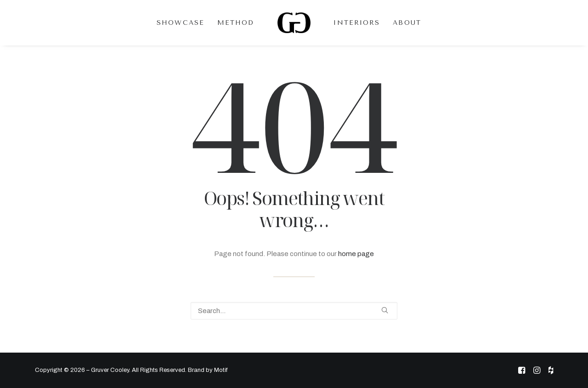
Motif (221, 370)
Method (236, 23)
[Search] (294, 311)
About (407, 23)
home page (356, 254)
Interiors (357, 23)
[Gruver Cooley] (294, 23)
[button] (385, 310)
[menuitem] (181, 23)
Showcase (181, 23)
